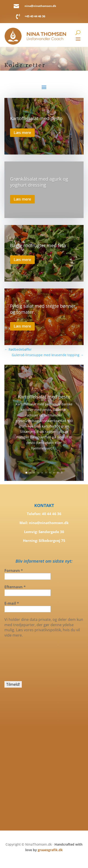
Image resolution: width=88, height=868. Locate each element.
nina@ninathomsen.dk (40, 6)
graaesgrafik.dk (50, 850)
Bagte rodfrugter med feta (38, 245)
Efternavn (15, 587)
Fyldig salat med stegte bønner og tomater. (43, 309)
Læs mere (22, 133)
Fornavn (14, 571)
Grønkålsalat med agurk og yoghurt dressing (39, 182)
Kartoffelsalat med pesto (36, 118)
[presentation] (23, 659)
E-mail (12, 603)
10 (62, 473)
